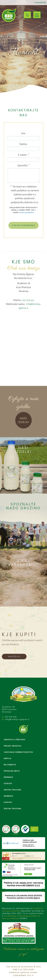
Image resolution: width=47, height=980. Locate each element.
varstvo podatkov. (26, 212)
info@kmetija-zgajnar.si (17, 719)
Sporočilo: (24, 165)
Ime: (23, 133)
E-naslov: (23, 155)
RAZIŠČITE (14, 657)
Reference (8, 777)
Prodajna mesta (12, 771)
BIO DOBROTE (10, 765)
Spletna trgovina (12, 790)
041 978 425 (40, 3)
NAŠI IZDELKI (23, 420)
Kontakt (8, 783)
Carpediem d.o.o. (23, 975)
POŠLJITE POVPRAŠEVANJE (23, 225)
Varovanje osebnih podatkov (18, 752)
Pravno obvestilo (13, 746)
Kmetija (7, 758)
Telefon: (23, 144)
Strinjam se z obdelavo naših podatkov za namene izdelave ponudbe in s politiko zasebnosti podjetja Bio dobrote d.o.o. (25, 194)
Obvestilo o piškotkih (14, 740)
